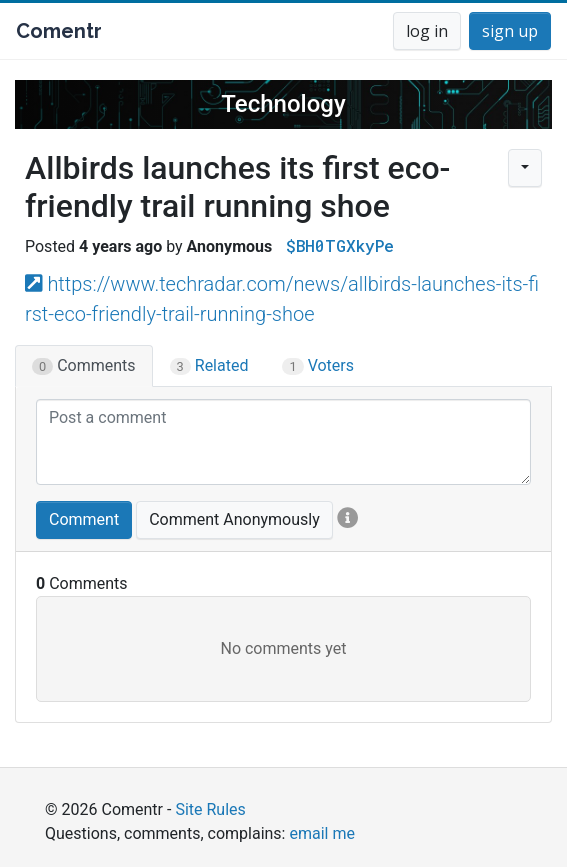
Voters (318, 366)
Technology (283, 104)
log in (427, 31)
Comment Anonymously (234, 519)
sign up (510, 31)
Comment (84, 519)
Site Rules (210, 809)
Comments (84, 366)
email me (321, 833)
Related (209, 366)
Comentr (59, 31)
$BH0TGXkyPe (340, 245)
